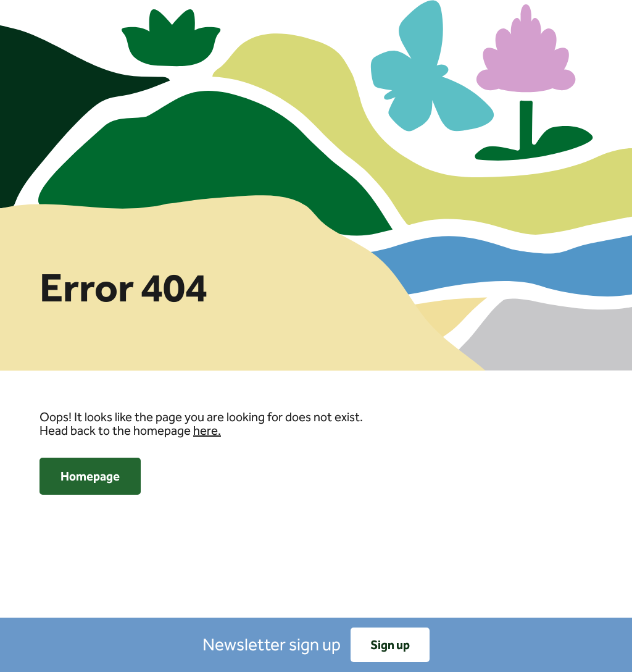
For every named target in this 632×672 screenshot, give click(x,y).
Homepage (90, 476)
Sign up (390, 645)
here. (207, 430)
